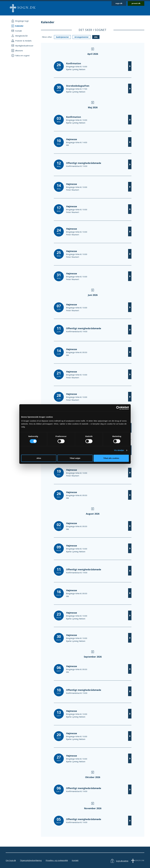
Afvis (39, 458)
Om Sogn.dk (11, 860)
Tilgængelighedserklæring (31, 860)
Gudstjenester (62, 37)
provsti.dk (136, 3)
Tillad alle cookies (111, 458)
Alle (96, 37)
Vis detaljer (119, 450)
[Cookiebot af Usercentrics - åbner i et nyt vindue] (118, 408)
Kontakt (75, 860)
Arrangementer (81, 37)
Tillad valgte (75, 458)
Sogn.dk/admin (122, 861)
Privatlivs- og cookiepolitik (57, 860)
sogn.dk (119, 3)
